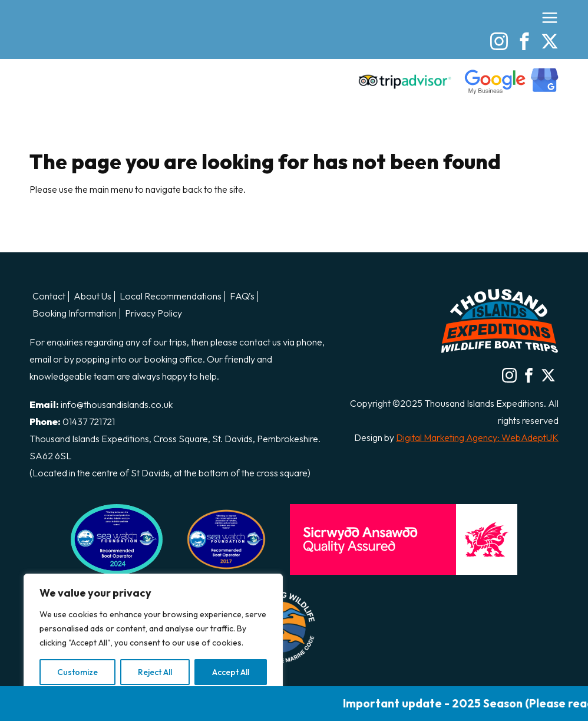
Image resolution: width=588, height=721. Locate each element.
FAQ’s (242, 297)
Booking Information (75, 314)
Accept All (231, 672)
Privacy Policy (153, 314)
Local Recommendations (171, 297)
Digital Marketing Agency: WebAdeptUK (477, 437)
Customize (77, 672)
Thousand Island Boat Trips (94, 48)
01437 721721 (89, 422)
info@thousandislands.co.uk (117, 404)
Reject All (155, 672)
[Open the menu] (550, 18)
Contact (49, 297)
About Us (93, 297)
